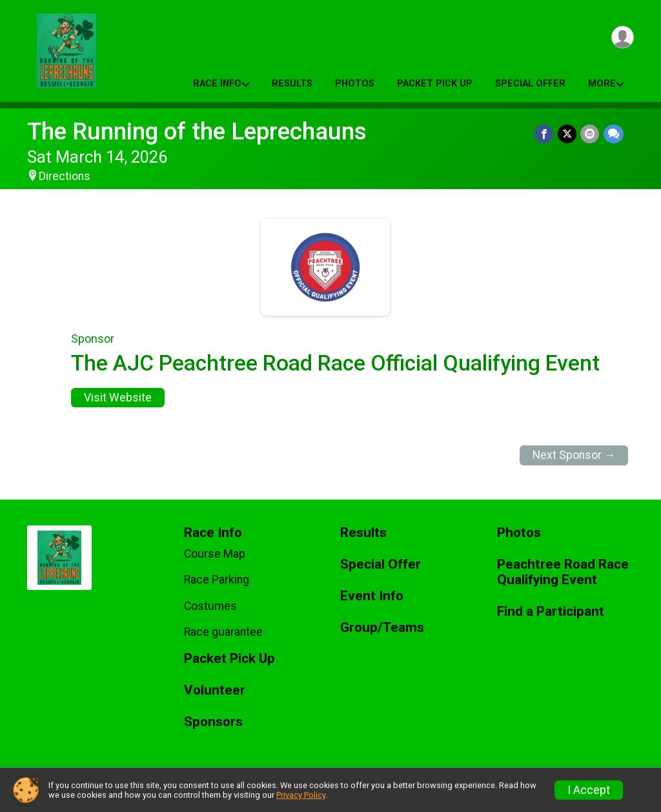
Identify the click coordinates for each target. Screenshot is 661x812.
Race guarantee (223, 632)
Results (292, 84)
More (602, 84)
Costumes (210, 606)
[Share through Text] (614, 134)
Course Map (215, 554)
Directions (65, 176)
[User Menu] (622, 38)
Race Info (217, 84)
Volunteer (215, 690)
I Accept (589, 790)
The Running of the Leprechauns (197, 131)
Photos (355, 84)
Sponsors (213, 722)
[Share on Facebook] (545, 134)
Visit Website (118, 398)
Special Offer (530, 84)
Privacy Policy (301, 795)
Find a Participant (551, 612)
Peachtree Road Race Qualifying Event (563, 572)
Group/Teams (382, 628)
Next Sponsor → (574, 455)
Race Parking (217, 580)
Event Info (372, 596)
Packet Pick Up (435, 84)
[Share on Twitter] (568, 134)
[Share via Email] (590, 134)
